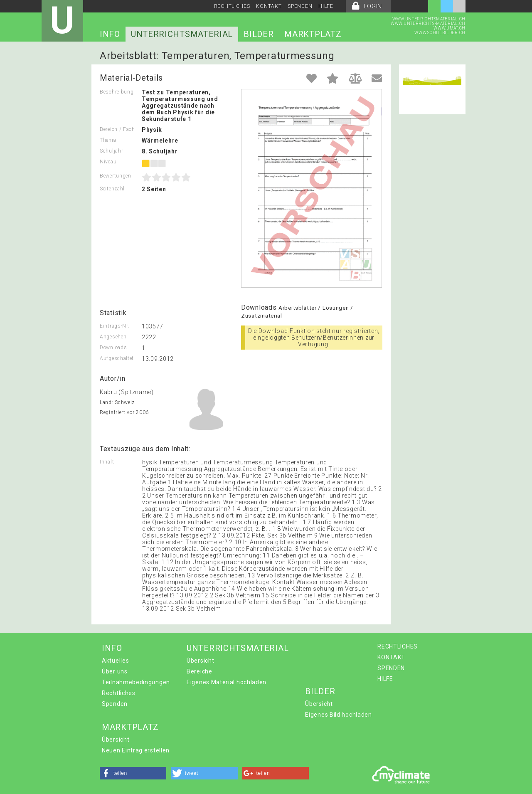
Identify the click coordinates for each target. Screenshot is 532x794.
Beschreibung (117, 92)
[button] (133, 773)
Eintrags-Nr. (115, 326)
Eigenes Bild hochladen (338, 715)
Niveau (108, 162)
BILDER (259, 34)
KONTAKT (269, 6)
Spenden (115, 704)
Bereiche (199, 671)
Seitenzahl (112, 189)
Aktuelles (115, 661)
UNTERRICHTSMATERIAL (182, 34)
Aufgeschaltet (117, 358)
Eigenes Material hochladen (227, 682)
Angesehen (113, 337)
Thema (108, 140)
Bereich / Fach (117, 129)
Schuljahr (111, 151)
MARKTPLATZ (313, 34)
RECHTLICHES (232, 6)
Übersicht (200, 661)
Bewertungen (116, 176)
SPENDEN (300, 6)
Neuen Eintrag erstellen (136, 750)
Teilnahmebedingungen (136, 682)
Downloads (113, 348)
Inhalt (107, 462)
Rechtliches (119, 693)
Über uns (115, 671)
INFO (110, 34)
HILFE (326, 6)
